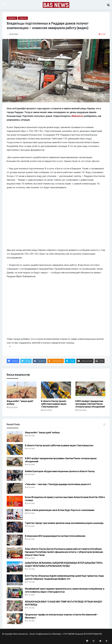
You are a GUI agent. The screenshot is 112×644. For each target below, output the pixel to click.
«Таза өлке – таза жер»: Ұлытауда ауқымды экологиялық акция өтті (58, 484)
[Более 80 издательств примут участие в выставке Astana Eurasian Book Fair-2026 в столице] (15, 501)
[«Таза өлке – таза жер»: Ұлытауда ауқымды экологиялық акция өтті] (15, 488)
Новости (23, 18)
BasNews (12, 18)
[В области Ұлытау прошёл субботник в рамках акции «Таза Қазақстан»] (56, 390)
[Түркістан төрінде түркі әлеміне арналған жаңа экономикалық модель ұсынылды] (15, 527)
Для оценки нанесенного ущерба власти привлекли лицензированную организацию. (50, 157)
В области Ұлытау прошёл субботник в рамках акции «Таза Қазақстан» (54, 404)
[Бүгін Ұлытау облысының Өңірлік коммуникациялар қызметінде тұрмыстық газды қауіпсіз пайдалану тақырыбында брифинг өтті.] (15, 580)
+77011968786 (68, 634)
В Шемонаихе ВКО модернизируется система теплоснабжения (55, 536)
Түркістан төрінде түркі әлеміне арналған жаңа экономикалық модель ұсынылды (64, 523)
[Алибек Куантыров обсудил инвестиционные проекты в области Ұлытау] (15, 475)
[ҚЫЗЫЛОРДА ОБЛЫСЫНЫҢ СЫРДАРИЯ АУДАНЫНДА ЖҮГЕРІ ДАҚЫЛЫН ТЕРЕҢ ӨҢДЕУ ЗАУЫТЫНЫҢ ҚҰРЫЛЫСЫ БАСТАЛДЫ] (15, 567)
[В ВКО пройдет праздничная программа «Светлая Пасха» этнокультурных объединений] (90, 390)
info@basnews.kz (43, 634)
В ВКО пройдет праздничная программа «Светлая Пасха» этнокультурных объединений (90, 404)
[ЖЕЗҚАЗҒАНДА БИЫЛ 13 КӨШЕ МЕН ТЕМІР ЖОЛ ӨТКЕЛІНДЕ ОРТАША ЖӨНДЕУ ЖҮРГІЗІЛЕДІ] (15, 606)
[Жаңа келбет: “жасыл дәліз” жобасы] (22, 390)
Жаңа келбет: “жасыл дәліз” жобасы (42, 433)
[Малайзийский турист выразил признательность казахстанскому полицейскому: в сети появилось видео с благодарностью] (15, 593)
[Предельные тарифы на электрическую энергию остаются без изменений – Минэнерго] (15, 619)
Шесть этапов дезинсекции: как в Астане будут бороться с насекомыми (60, 510)
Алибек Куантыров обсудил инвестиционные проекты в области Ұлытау (60, 471)
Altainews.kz (77, 116)
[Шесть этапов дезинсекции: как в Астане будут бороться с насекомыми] (15, 514)
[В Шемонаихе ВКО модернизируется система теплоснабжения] (15, 540)
